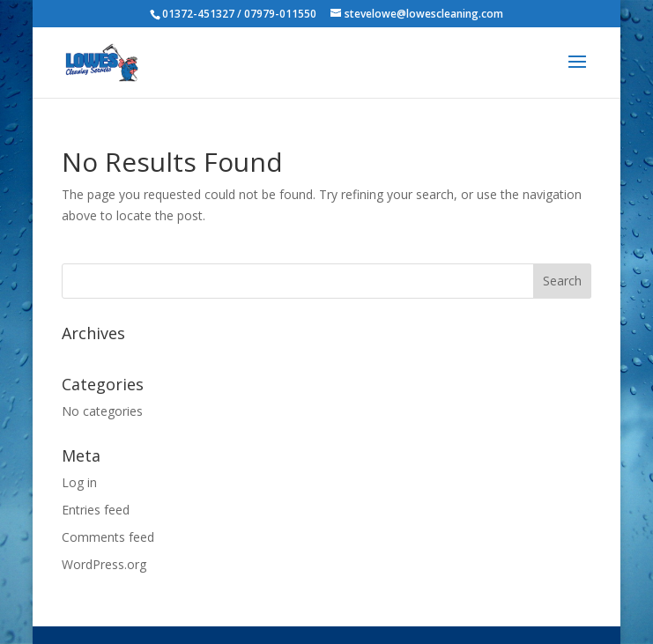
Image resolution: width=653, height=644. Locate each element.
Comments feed (108, 537)
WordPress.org (104, 564)
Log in (79, 482)
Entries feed (96, 510)
